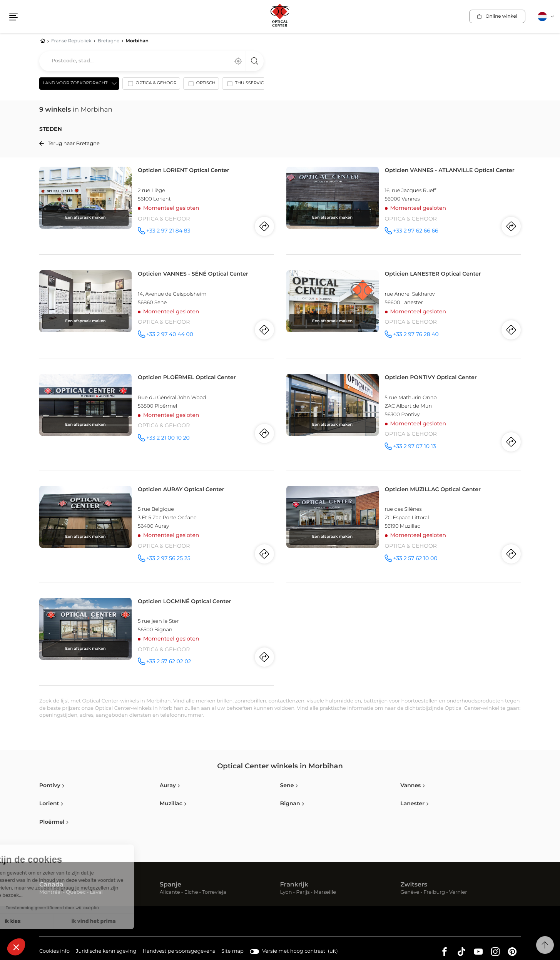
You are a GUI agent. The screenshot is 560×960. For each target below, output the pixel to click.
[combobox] (151, 61)
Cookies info (54, 952)
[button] (13, 17)
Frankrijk (294, 885)
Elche (191, 892)
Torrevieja (214, 892)
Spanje (171, 885)
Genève (410, 892)
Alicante (170, 892)
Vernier (458, 892)
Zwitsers (414, 885)
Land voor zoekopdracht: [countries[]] (75, 83)
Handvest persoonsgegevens (179, 952)
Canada (51, 885)
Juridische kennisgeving (106, 952)
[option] (151, 85)
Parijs (303, 892)
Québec (76, 892)
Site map (232, 951)
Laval (96, 892)
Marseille (325, 892)
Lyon (286, 892)
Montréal (50, 892)
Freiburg (434, 892)
